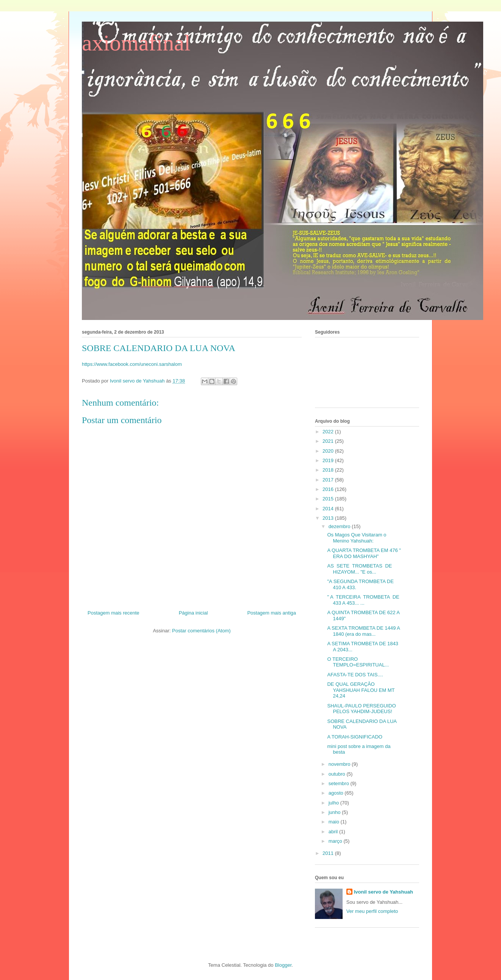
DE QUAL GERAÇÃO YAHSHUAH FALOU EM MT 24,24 (361, 690)
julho (334, 803)
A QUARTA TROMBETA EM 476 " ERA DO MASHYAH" (364, 553)
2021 (329, 441)
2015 (329, 499)
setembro (340, 783)
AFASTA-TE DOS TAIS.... (355, 675)
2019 (329, 460)
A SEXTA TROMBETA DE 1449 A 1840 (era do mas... (363, 631)
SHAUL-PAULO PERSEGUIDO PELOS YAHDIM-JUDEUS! (361, 709)
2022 (329, 432)
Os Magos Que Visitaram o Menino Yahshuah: (357, 538)
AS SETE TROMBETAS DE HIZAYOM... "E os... (359, 569)
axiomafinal (136, 43)
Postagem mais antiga (272, 613)
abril (334, 832)
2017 (329, 480)
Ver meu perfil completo (372, 911)
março (336, 841)
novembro (340, 764)
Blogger (283, 965)
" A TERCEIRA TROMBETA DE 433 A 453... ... (363, 600)
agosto (337, 793)
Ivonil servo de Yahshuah (384, 892)
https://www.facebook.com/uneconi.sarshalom (132, 364)
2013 (329, 518)
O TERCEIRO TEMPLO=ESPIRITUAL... (358, 662)
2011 (329, 853)
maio (335, 822)
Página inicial (193, 613)
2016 (329, 489)
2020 (329, 451)
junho (335, 812)
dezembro (340, 526)
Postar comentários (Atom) (201, 631)
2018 (329, 470)
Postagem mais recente (114, 613)
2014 (329, 509)
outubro (338, 774)
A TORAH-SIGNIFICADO (355, 737)
